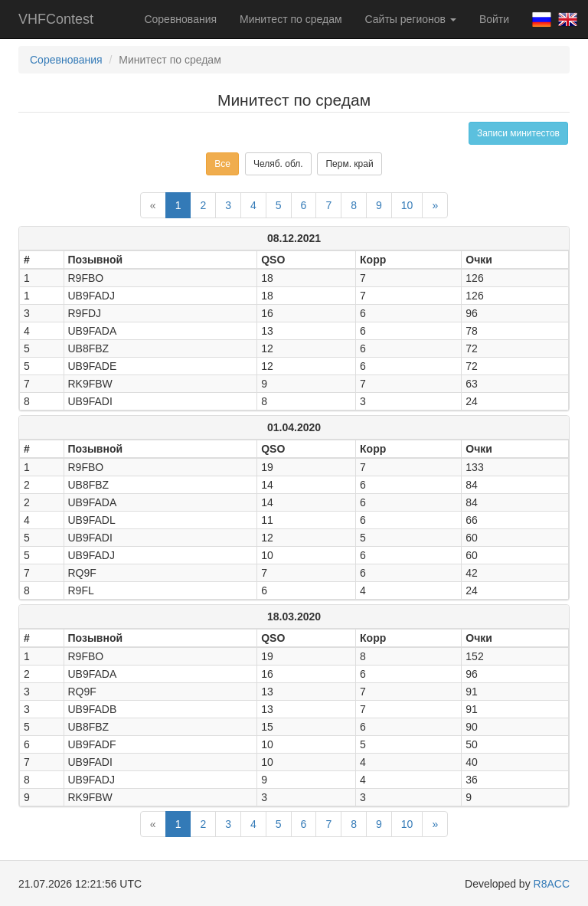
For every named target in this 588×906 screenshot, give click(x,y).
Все (222, 164)
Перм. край (349, 164)
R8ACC (552, 884)
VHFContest (56, 19)
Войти (494, 19)
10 (407, 205)
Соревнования (180, 19)
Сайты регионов (411, 19)
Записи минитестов (518, 133)
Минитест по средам (291, 19)
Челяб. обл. (278, 164)
